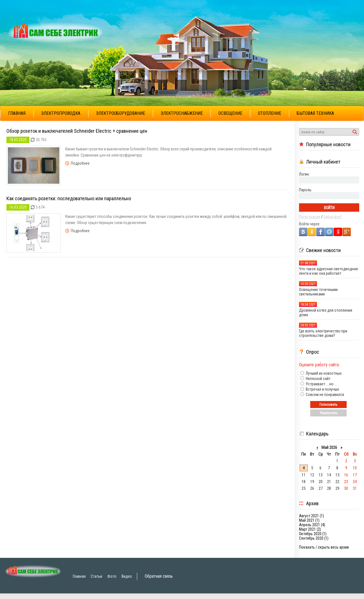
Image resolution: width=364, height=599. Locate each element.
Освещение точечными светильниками (318, 292)
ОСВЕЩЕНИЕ (230, 113)
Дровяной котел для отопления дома (326, 313)
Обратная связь (159, 576)
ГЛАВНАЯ (17, 113)
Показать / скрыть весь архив (324, 547)
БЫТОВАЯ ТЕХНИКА (315, 113)
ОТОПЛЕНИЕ (269, 113)
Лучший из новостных (323, 373)
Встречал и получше (322, 389)
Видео (127, 576)
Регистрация (310, 217)
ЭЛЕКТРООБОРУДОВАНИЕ (121, 113)
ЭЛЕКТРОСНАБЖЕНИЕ (182, 113)
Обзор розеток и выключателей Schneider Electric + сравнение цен (77, 131)
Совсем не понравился (325, 395)
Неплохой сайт (318, 379)
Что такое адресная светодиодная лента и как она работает (328, 271)
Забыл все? (333, 217)
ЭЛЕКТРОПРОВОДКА (61, 113)
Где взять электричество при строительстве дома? (323, 333)
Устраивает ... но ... (321, 384)
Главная (79, 576)
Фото (112, 576)
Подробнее (80, 163)
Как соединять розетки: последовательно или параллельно (69, 198)
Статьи (96, 576)
